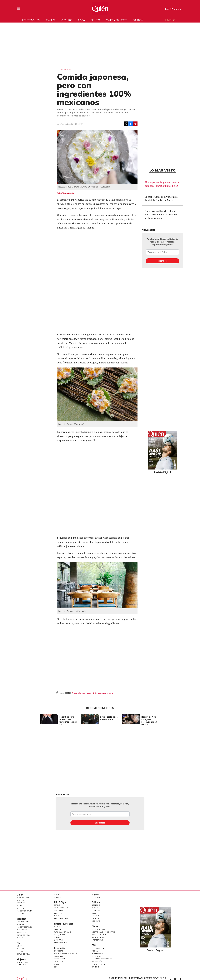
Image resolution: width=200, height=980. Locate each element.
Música (57, 916)
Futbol (57, 927)
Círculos (67, 20)
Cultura (138, 20)
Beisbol (58, 929)
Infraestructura (100, 935)
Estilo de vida (23, 954)
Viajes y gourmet (116, 20)
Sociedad (96, 921)
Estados (95, 916)
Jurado (20, 938)
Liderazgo (22, 965)
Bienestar (21, 932)
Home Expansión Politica (66, 954)
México (95, 908)
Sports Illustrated (64, 924)
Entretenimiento (62, 908)
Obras (57, 964)
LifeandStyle (98, 897)
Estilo (57, 905)
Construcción (98, 929)
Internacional (61, 959)
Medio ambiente (99, 948)
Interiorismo (97, 940)
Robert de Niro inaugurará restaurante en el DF (67, 721)
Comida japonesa (83, 693)
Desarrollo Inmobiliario (103, 932)
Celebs (20, 951)
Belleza (96, 20)
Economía (59, 956)
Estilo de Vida (23, 935)
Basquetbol (60, 935)
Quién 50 (171, 20)
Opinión (58, 894)
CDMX (94, 913)
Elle (19, 943)
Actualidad (22, 962)
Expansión (60, 948)
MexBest (21, 919)
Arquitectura (98, 937)
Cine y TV (58, 913)
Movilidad (96, 956)
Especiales (59, 897)
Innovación (97, 961)
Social (95, 951)
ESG (56, 967)
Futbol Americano (63, 932)
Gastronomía (23, 922)
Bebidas (20, 924)
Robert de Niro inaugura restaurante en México (148, 721)
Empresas (59, 951)
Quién (20, 895)
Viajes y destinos (25, 927)
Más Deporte (60, 937)
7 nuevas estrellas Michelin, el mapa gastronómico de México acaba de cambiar (161, 215)
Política (96, 902)
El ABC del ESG (98, 964)
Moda (81, 20)
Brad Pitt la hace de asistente (108, 718)
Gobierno (96, 905)
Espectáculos (31, 20)
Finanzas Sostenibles (102, 959)
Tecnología (60, 961)
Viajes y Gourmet (24, 911)
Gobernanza (97, 954)
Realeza (50, 20)
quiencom (178, 978)
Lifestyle (58, 940)
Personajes (22, 930)
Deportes (59, 910)
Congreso (96, 910)
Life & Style (60, 902)
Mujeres (21, 959)
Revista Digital (173, 9)
